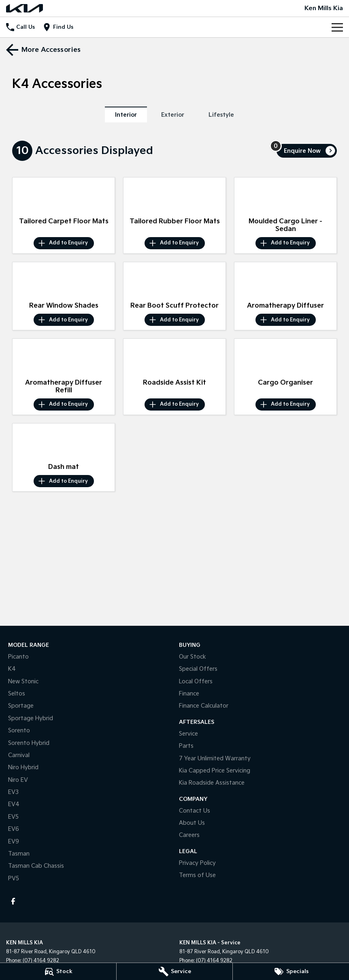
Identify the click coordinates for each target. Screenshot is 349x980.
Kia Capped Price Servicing (215, 771)
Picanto (18, 657)
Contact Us (195, 811)
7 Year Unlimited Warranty (215, 759)
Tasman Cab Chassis (36, 866)
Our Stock (193, 657)
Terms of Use (197, 875)
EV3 (13, 792)
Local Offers (196, 682)
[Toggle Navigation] (337, 27)
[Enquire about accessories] (307, 151)
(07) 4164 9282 (41, 961)
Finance (189, 694)
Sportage (21, 706)
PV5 (14, 878)
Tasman (19, 854)
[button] (64, 196)
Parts (186, 746)
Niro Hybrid (23, 767)
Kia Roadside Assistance (212, 783)
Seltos (17, 694)
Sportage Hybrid (31, 718)
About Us (192, 823)
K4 (12, 669)
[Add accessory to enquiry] (64, 243)
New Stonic (23, 682)
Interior (126, 115)
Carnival (19, 755)
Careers (189, 835)
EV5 (13, 817)
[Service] (175, 971)
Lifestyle (221, 115)
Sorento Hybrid (29, 743)
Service (188, 734)
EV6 (14, 829)
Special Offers (198, 669)
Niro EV (18, 780)
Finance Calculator (204, 706)
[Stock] (58, 971)
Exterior (173, 115)
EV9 (14, 842)
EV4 (14, 804)
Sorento (19, 731)
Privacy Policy (197, 863)
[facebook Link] (13, 901)
